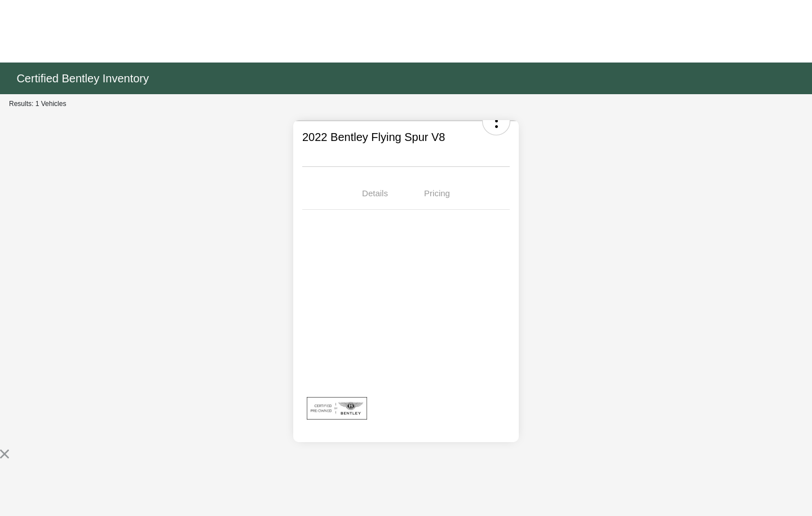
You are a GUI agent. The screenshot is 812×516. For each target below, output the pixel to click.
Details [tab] (375, 193)
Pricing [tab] (437, 193)
